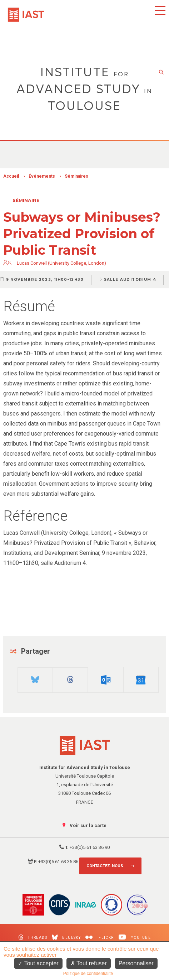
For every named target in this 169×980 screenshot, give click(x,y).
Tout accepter (38, 963)
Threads (33, 937)
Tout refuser (89, 963)
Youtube (135, 937)
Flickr (100, 938)
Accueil (11, 176)
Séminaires (76, 176)
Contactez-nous (105, 866)
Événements (42, 176)
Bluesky (66, 937)
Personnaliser (136, 963)
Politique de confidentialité (88, 974)
